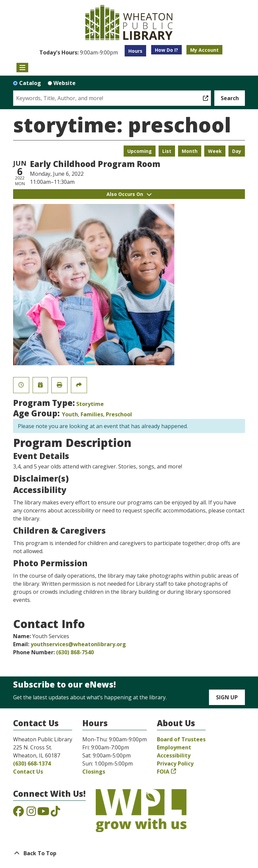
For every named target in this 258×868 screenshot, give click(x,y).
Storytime (90, 404)
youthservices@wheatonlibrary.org (78, 644)
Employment (174, 747)
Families (92, 414)
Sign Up (227, 697)
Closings (94, 772)
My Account (204, 50)
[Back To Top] (129, 853)
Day (237, 151)
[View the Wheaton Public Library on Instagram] (31, 813)
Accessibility (174, 755)
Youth (70, 414)
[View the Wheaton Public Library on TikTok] (55, 813)
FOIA (163, 772)
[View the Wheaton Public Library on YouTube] (43, 813)
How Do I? (166, 50)
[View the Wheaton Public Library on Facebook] (18, 813)
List (167, 151)
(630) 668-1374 (32, 763)
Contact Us (28, 772)
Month (190, 151)
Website (64, 83)
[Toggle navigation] (22, 68)
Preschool (119, 414)
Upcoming (140, 151)
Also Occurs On (129, 194)
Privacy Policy (175, 763)
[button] (79, 52)
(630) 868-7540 (75, 652)
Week (215, 151)
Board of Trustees (181, 739)
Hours (135, 51)
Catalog (30, 83)
